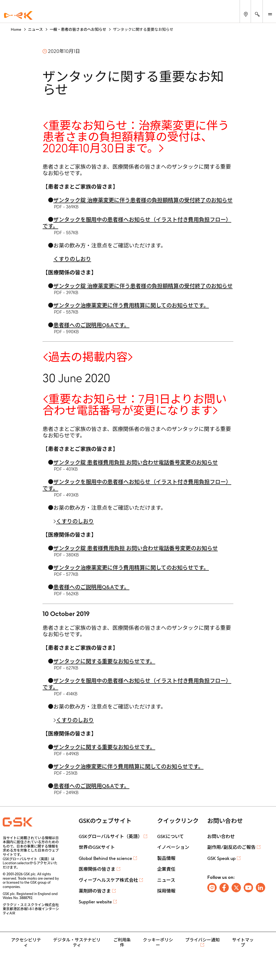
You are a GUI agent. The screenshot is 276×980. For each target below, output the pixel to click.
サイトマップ (243, 942)
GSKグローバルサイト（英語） (111, 836)
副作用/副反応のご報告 (231, 847)
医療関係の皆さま (97, 869)
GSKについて (170, 836)
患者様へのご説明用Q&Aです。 (91, 325)
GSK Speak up (221, 858)
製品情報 (166, 858)
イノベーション (173, 847)
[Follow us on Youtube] (248, 888)
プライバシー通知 (202, 940)
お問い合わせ (221, 836)
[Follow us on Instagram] (212, 888)
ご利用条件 (122, 942)
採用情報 (166, 891)
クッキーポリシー (158, 942)
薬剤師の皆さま (95, 891)
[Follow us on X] (236, 888)
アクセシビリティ (26, 942)
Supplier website (95, 902)
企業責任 (166, 869)
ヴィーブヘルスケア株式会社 (108, 880)
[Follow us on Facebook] (224, 888)
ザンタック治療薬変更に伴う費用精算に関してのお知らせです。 (131, 305)
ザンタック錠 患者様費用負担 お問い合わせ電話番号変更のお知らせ (136, 462)
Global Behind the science (105, 858)
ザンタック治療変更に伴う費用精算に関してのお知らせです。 (128, 767)
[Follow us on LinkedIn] (261, 888)
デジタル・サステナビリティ (77, 942)
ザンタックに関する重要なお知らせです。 (104, 661)
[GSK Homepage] (18, 16)
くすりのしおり (72, 259)
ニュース (166, 880)
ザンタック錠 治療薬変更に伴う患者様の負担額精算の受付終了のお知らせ (143, 200)
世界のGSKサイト (97, 847)
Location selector (16, 863)
